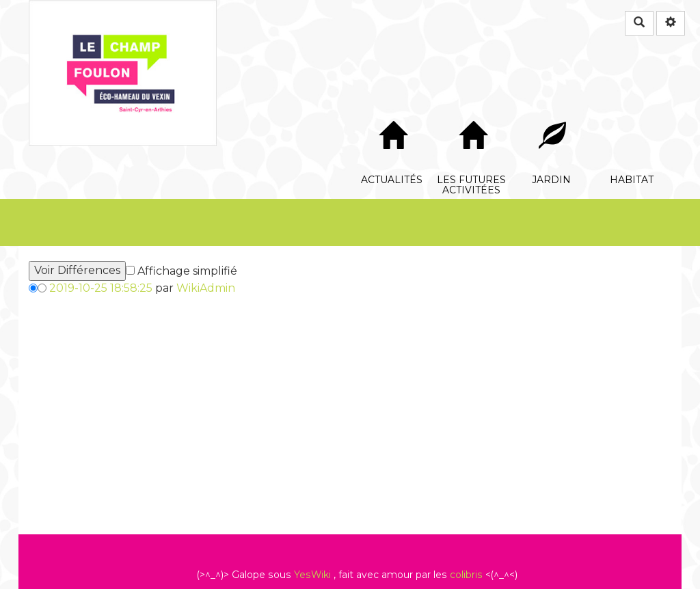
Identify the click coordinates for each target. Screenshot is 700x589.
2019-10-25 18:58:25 (101, 288)
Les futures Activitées (472, 113)
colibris (466, 575)
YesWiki (312, 575)
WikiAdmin (206, 288)
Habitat (632, 113)
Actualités (392, 113)
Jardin (552, 113)
